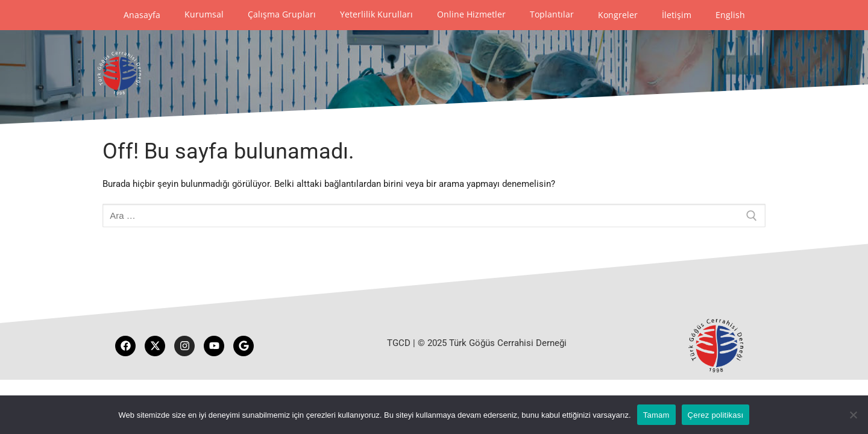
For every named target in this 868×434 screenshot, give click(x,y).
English (730, 15)
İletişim (677, 15)
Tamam (656, 415)
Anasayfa (142, 15)
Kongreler (618, 15)
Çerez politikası (716, 415)
